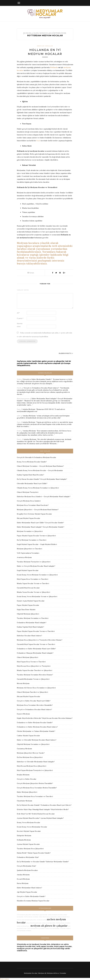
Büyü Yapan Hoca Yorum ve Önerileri (31, 662)
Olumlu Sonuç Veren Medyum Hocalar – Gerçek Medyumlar (40, 470)
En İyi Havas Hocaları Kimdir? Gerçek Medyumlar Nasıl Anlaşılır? (42, 479)
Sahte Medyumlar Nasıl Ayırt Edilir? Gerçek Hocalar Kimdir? (40, 523)
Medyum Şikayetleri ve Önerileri (29, 549)
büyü (38, 141)
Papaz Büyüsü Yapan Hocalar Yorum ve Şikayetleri (36, 536)
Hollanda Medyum (24, 840)
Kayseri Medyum (23, 714)
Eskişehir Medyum (24, 836)
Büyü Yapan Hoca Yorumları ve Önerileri (33, 579)
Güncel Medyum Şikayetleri (27, 657)
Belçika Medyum (23, 775)
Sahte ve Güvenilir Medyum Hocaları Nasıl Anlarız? (37, 740)
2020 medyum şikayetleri (29, 920)
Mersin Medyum (23, 683)
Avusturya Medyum (24, 557)
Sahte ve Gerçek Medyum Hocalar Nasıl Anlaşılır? (36, 566)
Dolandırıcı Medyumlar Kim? (28, 857)
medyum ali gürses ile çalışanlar (49, 926)
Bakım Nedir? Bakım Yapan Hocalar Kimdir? (34, 853)
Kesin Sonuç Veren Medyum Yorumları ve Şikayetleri (37, 575)
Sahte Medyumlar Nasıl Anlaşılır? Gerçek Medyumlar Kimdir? (41, 527)
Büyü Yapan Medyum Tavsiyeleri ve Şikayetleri (35, 770)
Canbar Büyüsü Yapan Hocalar (28, 736)
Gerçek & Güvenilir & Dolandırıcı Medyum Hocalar (37, 457)
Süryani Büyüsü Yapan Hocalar (29, 518)
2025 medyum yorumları (31, 917)
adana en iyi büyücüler (49, 923)
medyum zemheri (65, 928)
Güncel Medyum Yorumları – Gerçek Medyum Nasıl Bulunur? (40, 466)
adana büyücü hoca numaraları (48, 917)
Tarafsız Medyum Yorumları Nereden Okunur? (35, 675)
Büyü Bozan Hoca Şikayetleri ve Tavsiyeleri (34, 666)
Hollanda (54, 67)
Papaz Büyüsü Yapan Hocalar (28, 605)
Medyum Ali (42, 973)
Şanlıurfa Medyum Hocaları (27, 870)
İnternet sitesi (20, 325)
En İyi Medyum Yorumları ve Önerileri (32, 540)
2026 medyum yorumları (63, 923)
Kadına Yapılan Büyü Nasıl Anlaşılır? (30, 627)
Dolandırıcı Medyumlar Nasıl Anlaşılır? (32, 623)
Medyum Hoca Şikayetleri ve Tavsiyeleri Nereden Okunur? (40, 640)
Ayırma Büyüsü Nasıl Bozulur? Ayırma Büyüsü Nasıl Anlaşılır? (40, 818)
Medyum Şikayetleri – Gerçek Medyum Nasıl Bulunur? (38, 510)
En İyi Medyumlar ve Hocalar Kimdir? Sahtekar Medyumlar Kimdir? (43, 862)
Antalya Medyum (29, 409)
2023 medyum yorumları (24, 931)
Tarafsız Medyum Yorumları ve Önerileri (33, 618)
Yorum (31, 273)
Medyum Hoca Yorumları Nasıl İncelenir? (33, 505)
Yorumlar (63, 973)
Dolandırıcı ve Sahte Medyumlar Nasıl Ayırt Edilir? (36, 649)
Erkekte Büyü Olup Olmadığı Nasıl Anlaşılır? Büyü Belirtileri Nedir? (43, 809)
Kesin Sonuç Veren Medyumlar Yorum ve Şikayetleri (37, 596)
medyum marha (42, 920)
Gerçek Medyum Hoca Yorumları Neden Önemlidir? (37, 788)
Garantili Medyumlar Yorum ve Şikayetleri (33, 679)
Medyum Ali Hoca (53, 973)
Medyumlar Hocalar (31, 973)
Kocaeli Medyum (23, 879)
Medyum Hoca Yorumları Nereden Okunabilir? (35, 705)
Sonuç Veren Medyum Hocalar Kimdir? (32, 462)
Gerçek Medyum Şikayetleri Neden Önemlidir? (35, 783)
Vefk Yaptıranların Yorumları (28, 553)
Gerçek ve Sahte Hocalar (27, 779)
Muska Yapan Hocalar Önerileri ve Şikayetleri (35, 670)
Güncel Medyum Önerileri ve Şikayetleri (32, 692)
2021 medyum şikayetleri (24, 915)
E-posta (20, 318)
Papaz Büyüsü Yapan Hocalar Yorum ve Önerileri (36, 631)
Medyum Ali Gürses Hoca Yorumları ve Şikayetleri (36, 688)
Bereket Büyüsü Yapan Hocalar (29, 831)
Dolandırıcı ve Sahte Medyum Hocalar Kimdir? (35, 723)
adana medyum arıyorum (55, 915)
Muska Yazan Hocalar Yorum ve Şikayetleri (33, 592)
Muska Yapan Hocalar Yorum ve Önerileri (33, 583)
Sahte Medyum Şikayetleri (27, 792)
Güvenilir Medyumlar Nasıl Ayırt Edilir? (32, 483)
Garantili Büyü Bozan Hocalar (28, 588)
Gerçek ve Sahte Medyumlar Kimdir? (37, 379)
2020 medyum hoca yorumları (36, 928)
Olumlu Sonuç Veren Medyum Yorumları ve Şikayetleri (38, 488)
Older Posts (66, 353)
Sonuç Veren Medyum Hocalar (29, 822)
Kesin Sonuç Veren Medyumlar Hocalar (32, 827)
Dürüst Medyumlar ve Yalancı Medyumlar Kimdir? (36, 731)
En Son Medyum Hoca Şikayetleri (30, 757)
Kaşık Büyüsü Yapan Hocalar (28, 570)
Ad (18, 313)
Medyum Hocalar (45, 46)
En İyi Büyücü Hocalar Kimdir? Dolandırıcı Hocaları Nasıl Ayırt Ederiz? (44, 805)
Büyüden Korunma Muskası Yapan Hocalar (33, 901)
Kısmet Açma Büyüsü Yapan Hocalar (31, 601)
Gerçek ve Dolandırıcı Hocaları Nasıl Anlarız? (41, 388)
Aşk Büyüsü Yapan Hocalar (27, 892)
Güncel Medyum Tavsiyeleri (28, 492)
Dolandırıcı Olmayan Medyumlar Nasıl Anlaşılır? (35, 653)
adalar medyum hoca (23, 926)
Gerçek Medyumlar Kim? (26, 866)
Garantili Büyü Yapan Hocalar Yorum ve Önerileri (36, 644)
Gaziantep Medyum (24, 749)
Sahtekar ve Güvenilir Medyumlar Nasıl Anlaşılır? (36, 762)
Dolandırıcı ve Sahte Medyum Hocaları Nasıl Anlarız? (37, 727)
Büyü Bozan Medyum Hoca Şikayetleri (32, 766)
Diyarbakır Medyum (24, 801)
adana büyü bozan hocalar (34, 923)
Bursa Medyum (23, 883)
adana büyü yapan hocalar (40, 915)
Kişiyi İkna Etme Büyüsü (26, 610)
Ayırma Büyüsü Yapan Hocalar (28, 844)
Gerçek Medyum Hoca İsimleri (29, 501)
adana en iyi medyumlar (52, 928)
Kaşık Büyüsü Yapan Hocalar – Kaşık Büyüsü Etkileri (37, 544)
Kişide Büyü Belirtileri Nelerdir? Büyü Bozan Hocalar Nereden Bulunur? (45, 718)
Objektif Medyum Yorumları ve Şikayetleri (33, 744)
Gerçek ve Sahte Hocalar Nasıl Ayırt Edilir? (34, 701)
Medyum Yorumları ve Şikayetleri (30, 531)
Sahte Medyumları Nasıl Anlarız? (29, 888)
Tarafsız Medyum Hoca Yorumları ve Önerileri (35, 796)
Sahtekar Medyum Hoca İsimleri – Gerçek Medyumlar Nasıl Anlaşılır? (44, 497)
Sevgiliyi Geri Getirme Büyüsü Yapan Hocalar (34, 514)
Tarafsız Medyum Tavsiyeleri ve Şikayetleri (34, 562)
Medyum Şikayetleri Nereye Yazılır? (31, 753)
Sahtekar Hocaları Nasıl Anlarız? (29, 636)
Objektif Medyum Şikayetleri (28, 614)
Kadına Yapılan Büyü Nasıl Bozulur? (30, 475)
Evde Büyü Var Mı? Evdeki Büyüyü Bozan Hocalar (36, 814)
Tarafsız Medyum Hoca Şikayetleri (30, 849)
